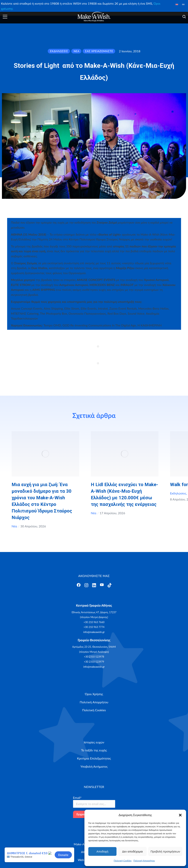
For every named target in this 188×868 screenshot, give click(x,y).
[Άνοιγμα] (5, 17)
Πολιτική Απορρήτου (144, 861)
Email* (77, 798)
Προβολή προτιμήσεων (165, 851)
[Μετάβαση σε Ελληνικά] (183, 4)
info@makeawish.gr (94, 632)
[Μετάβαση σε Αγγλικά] (177, 4)
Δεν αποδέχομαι (132, 851)
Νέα (14, 526)
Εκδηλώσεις (178, 493)
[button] (180, 815)
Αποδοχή (102, 851)
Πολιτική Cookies (123, 861)
